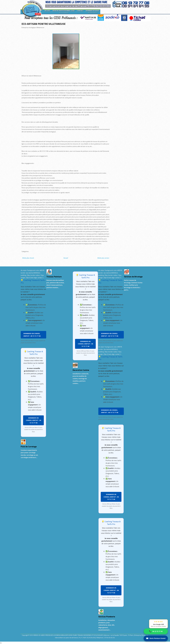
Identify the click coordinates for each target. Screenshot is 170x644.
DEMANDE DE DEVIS (92, 12)
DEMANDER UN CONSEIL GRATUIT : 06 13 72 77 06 (32, 335)
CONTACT (80, 11)
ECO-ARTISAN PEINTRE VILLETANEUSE (44, 24)
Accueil (66, 258)
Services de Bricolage (133, 277)
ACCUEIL (47, 11)
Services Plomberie (107, 617)
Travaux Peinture (54, 277)
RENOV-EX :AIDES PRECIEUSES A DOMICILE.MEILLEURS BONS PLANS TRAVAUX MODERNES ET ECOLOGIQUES (68, 635)
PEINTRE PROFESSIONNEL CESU (64, 12)
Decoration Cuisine (81, 370)
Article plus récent (28, 258)
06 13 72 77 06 (156, 631)
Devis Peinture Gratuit (156, 638)
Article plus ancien (103, 258)
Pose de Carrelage (29, 447)
